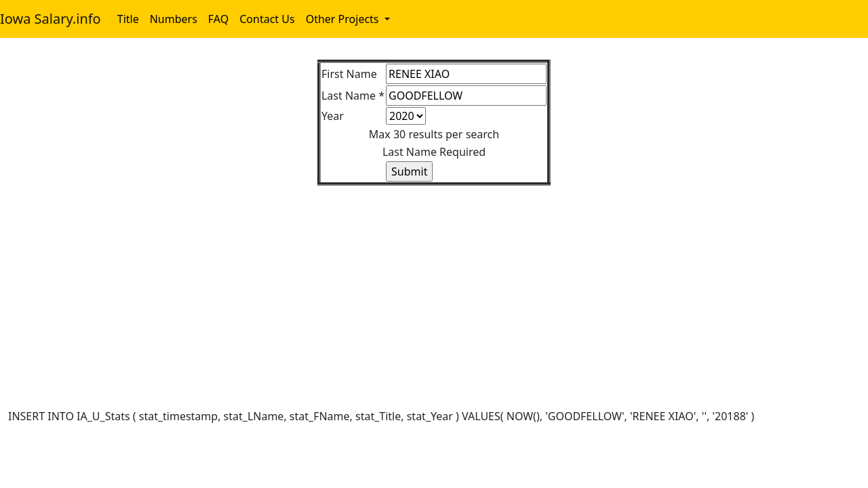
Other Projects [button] (344, 19)
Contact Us (267, 19)
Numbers (174, 19)
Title (128, 19)
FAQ (218, 19)
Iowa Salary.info (51, 19)
